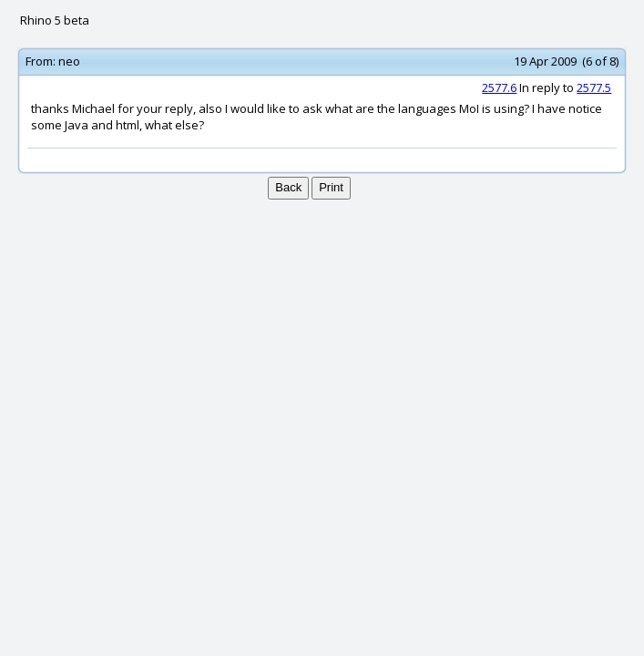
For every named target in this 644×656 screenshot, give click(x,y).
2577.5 (594, 87)
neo (69, 61)
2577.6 (499, 87)
